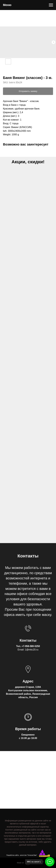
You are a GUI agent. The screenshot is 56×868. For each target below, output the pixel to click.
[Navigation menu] (51, 5)
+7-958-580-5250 (31, 646)
